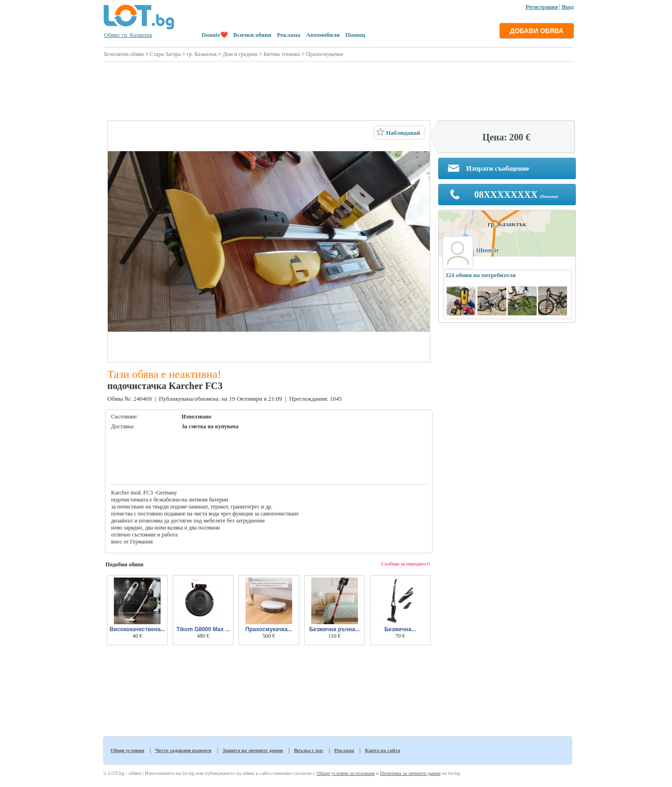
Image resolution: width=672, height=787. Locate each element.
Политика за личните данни (410, 773)
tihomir (488, 250)
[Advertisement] (339, 90)
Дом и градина (240, 54)
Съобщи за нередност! (406, 564)
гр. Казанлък (202, 54)
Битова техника (281, 54)
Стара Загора (165, 54)
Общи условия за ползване (346, 773)
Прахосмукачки (325, 54)
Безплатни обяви (124, 54)
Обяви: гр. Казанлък (128, 35)
